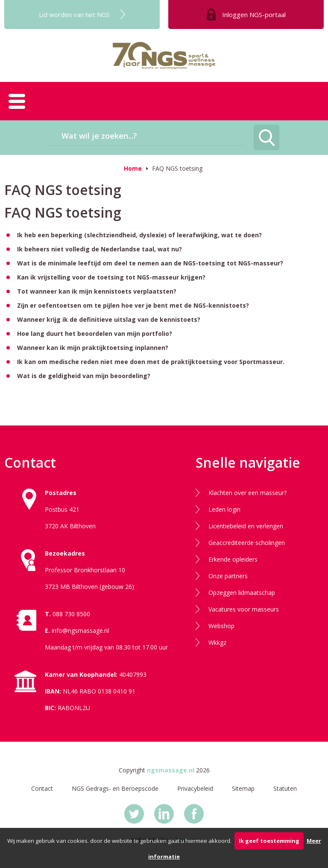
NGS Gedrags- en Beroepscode (115, 788)
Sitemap (243, 788)
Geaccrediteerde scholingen (247, 543)
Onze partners (228, 576)
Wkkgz (217, 642)
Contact (42, 788)
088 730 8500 (71, 614)
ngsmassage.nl (171, 770)
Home (133, 168)
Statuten (285, 788)
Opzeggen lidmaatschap (242, 593)
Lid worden (74, 15)
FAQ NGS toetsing (177, 168)
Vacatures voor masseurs (244, 609)
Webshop (221, 626)
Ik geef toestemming (269, 841)
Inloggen (254, 15)
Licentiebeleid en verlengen (246, 526)
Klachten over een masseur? (247, 493)
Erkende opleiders (233, 559)
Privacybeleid (195, 788)
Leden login (224, 509)
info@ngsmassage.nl (80, 631)
